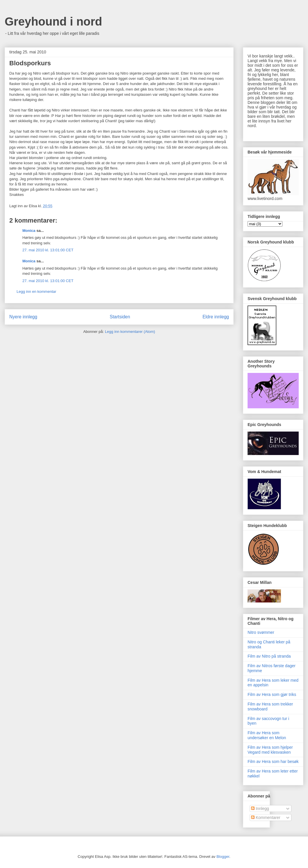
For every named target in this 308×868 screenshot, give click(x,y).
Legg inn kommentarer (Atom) (130, 332)
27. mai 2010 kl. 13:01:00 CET (48, 250)
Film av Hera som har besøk (273, 761)
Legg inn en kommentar (36, 292)
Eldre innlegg (216, 317)
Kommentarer (266, 818)
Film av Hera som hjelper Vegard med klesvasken (270, 750)
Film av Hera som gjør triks (272, 694)
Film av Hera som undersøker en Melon (267, 735)
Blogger (223, 857)
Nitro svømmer (261, 632)
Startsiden (120, 317)
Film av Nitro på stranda (269, 656)
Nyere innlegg (23, 317)
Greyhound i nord (53, 21)
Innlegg (260, 809)
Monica (29, 231)
